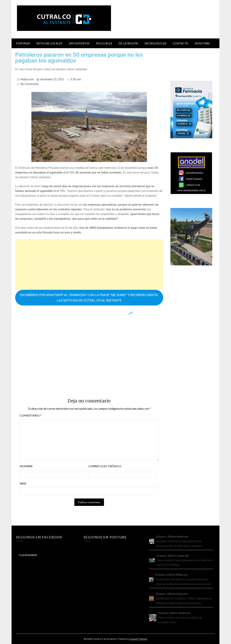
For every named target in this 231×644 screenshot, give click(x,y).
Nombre (26, 466)
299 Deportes (79, 43)
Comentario (31, 415)
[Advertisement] (89, 264)
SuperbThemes (139, 639)
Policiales (104, 43)
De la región (128, 43)
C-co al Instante (28, 555)
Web (23, 483)
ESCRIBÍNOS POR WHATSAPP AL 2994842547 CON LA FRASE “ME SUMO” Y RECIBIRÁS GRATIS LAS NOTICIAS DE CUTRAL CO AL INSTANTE (89, 298)
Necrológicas (155, 43)
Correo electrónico (105, 466)
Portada (23, 43)
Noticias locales (49, 43)
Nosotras (202, 43)
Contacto (181, 43)
